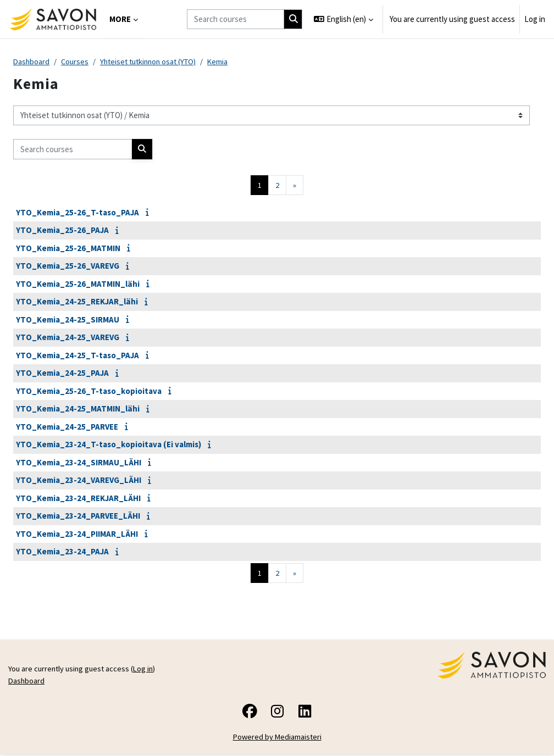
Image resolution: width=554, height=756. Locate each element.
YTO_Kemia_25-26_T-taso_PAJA (77, 213)
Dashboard (32, 62)
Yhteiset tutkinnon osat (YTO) (153, 62)
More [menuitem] (120, 19)
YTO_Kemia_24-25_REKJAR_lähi (77, 302)
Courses (76, 62)
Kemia (226, 62)
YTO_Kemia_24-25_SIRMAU (68, 320)
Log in (535, 19)
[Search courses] (236, 19)
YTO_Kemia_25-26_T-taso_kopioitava (89, 391)
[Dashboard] (52, 19)
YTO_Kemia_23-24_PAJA (62, 552)
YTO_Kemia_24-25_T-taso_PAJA (77, 356)
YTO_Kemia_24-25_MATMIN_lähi (78, 410)
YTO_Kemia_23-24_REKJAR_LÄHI (78, 499)
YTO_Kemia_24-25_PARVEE (67, 427)
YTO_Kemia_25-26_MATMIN (68, 249)
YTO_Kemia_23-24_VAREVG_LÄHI (79, 481)
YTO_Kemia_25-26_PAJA (62, 231)
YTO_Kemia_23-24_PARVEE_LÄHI (78, 517)
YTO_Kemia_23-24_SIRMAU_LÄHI (79, 463)
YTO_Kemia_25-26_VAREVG (68, 267)
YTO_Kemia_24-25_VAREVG (68, 338)
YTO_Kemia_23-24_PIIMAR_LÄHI (77, 534)
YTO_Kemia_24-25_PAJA (62, 374)
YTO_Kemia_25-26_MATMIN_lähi (78, 284)
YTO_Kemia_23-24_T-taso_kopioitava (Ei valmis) (109, 445)
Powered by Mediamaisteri (277, 739)
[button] (344, 19)
